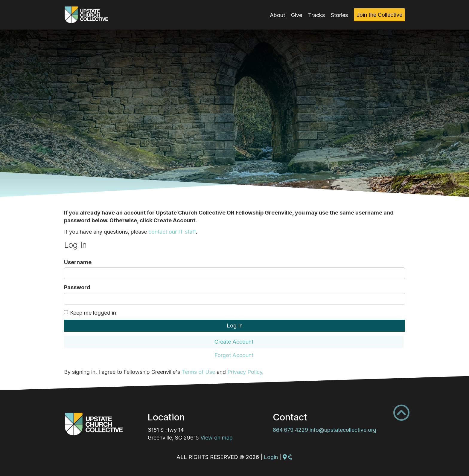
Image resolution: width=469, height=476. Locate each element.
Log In (235, 326)
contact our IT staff (172, 232)
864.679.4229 (290, 430)
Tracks (316, 15)
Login (271, 457)
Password (77, 287)
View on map (217, 438)
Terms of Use (198, 372)
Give (297, 15)
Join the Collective (379, 15)
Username (78, 262)
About (277, 15)
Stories (339, 15)
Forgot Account (234, 355)
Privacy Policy (245, 372)
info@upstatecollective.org (343, 430)
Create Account (234, 342)
